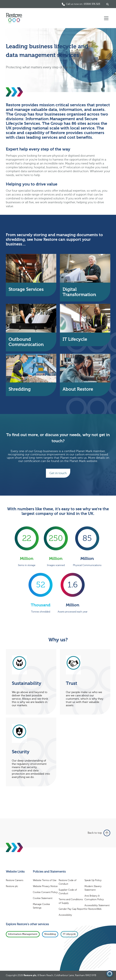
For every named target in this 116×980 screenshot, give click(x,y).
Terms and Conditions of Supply (71, 901)
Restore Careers (15, 880)
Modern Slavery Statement (93, 888)
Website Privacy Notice (45, 886)
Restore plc (12, 886)
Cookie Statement (43, 898)
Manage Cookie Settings (41, 906)
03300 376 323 (92, 4)
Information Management (23, 934)
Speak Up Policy (93, 880)
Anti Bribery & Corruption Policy (94, 898)
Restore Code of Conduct (68, 882)
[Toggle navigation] (106, 18)
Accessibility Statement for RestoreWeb (97, 907)
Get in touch (58, 473)
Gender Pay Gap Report (72, 909)
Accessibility (65, 915)
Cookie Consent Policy (45, 892)
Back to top (99, 833)
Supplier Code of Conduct (68, 892)
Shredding (50, 934)
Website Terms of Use (45, 880)
